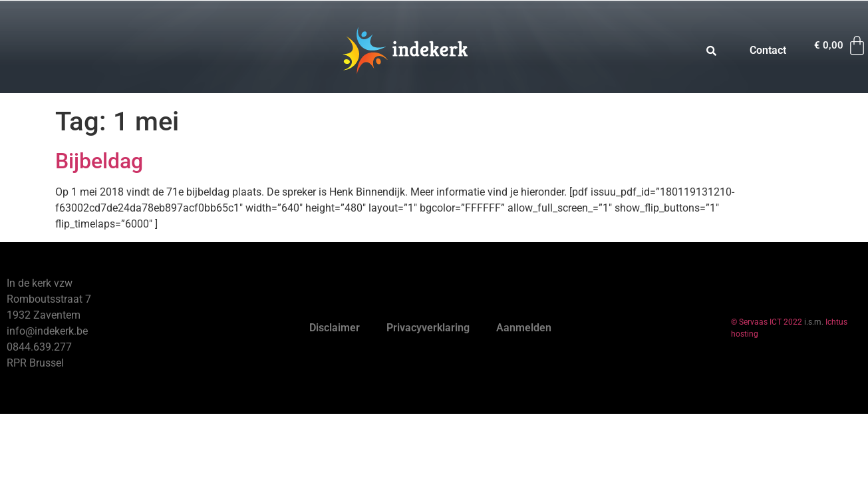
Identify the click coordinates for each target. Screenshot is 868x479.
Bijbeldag (99, 161)
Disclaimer (335, 328)
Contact (768, 50)
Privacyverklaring (428, 328)
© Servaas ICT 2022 (767, 322)
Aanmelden (524, 328)
